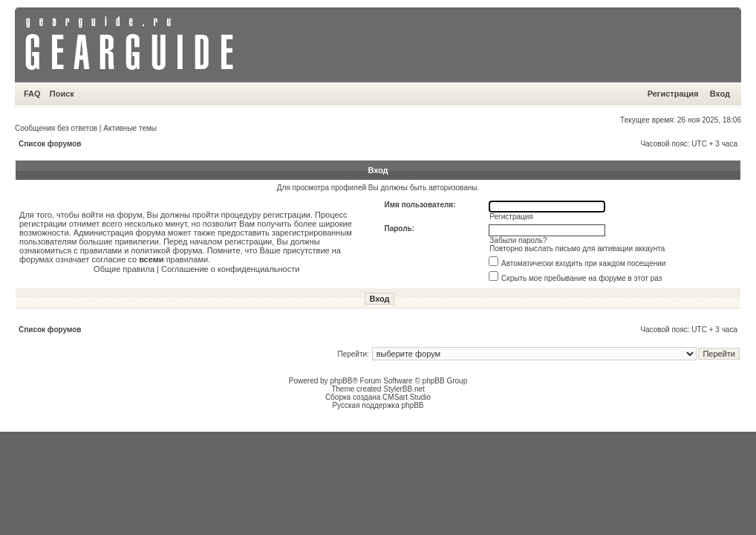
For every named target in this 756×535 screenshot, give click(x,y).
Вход (720, 94)
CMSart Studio (407, 397)
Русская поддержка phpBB (378, 405)
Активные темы (130, 128)
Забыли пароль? (518, 240)
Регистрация (673, 94)
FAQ (32, 94)
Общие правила (124, 269)
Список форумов (50, 144)
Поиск (62, 94)
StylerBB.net (404, 389)
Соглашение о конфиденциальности (230, 269)
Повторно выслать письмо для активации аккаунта (577, 249)
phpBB (341, 381)
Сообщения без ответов (56, 128)
